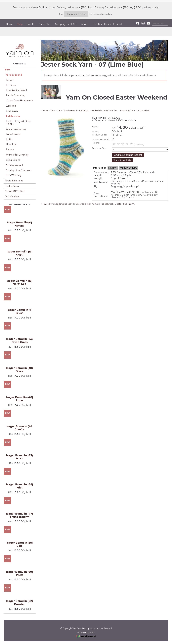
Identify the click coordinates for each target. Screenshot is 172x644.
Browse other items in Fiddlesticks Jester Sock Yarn (105, 204)
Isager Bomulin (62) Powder (20, 603)
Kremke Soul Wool (16, 90)
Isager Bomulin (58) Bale (20, 544)
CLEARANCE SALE (15, 191)
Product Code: (99, 135)
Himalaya (12, 145)
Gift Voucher (12, 197)
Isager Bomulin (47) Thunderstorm (19, 515)
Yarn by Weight (14, 165)
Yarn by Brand (14, 75)
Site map (86, 629)
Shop (20, 24)
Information (100, 168)
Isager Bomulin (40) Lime (19, 399)
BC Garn (11, 85)
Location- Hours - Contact (107, 24)
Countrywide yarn (16, 129)
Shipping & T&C (76, 14)
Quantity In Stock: (101, 140)
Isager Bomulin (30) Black (20, 370)
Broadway (12, 111)
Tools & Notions (14, 181)
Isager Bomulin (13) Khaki (20, 253)
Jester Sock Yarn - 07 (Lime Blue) (135, 111)
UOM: (95, 132)
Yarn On (76, 629)
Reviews (113, 168)
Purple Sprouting (16, 96)
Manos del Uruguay (17, 155)
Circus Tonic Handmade (19, 101)
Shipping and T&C (66, 24)
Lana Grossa (13, 134)
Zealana (11, 106)
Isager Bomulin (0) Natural (19, 224)
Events (30, 24)
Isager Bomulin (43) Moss (19, 457)
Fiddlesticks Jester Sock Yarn (105, 111)
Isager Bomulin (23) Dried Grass (19, 341)
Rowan (10, 150)
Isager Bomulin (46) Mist (20, 486)
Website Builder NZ (86, 633)
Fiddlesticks (13, 116)
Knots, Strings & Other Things (19, 123)
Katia (9, 139)
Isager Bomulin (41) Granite (19, 428)
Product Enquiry (128, 168)
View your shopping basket (57, 204)
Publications (12, 186)
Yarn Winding (13, 175)
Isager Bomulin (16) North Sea (19, 282)
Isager (10, 80)
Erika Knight (13, 160)
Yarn (8, 70)
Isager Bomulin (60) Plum (19, 573)
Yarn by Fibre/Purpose (18, 170)
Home (9, 24)
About (84, 24)
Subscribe (45, 24)
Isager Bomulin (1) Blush (19, 311)
